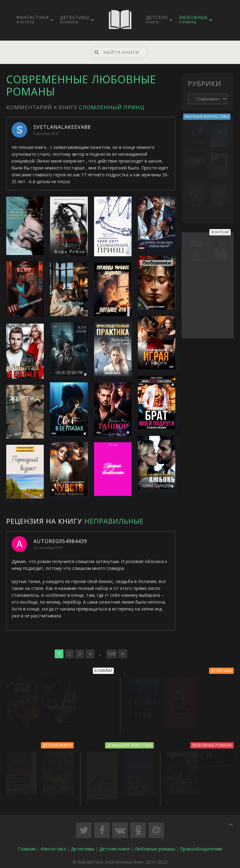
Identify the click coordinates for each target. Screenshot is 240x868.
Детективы (75, 19)
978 (112, 654)
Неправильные (114, 521)
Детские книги (115, 848)
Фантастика (33, 19)
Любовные (193, 19)
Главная (27, 848)
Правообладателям (201, 848)
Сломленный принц (112, 107)
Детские (157, 19)
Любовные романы (155, 848)
